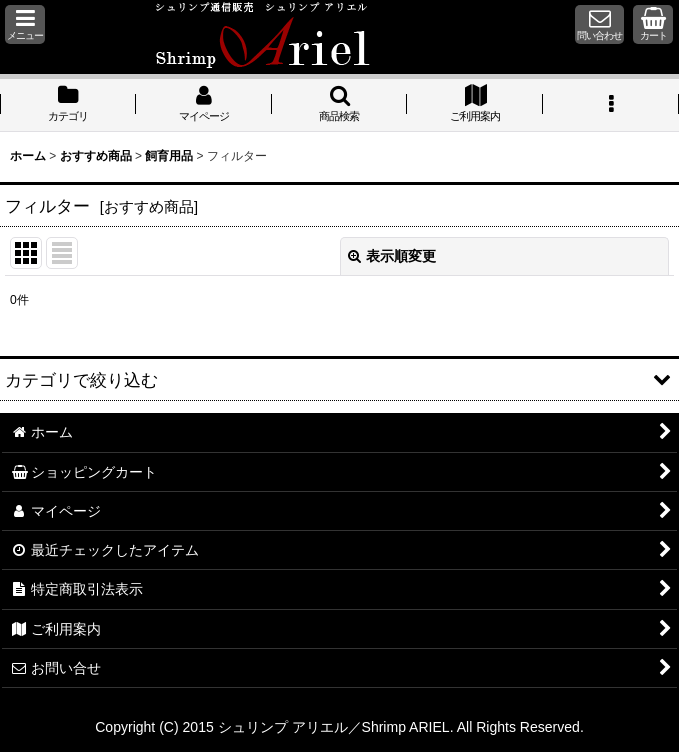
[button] (25, 24)
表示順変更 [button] (392, 256)
